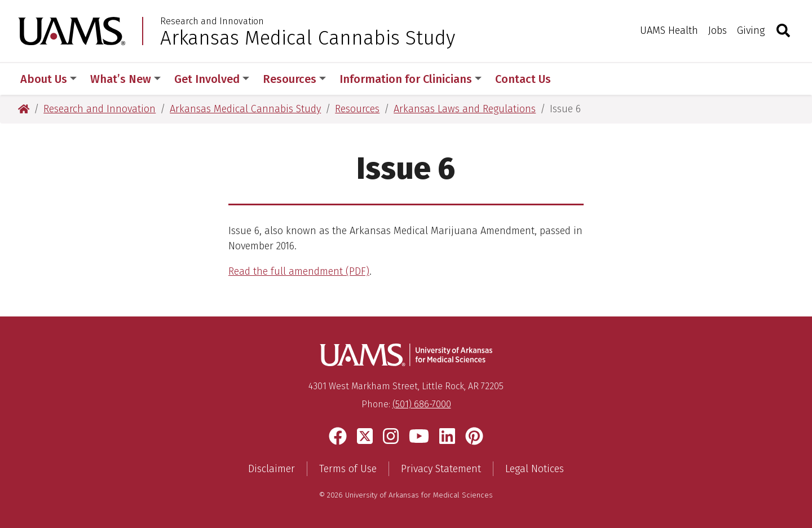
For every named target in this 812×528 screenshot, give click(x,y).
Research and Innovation (212, 21)
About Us (48, 79)
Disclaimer (272, 469)
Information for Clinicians (411, 79)
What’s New (125, 79)
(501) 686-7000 (422, 404)
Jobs (718, 30)
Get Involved (212, 79)
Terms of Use (348, 469)
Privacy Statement (441, 469)
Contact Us (523, 79)
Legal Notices (535, 469)
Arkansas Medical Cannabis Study (308, 38)
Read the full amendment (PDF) (299, 271)
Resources (294, 79)
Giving (751, 30)
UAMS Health (669, 30)
